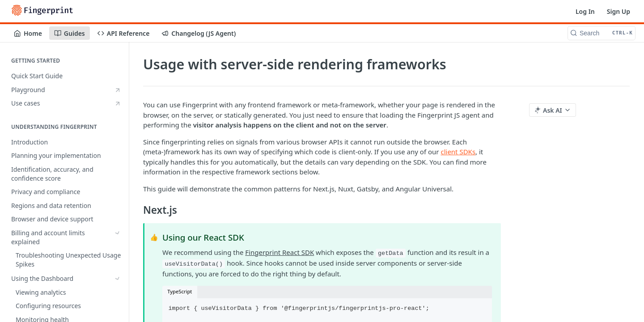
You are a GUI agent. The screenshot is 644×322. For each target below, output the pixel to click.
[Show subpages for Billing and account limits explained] (118, 233)
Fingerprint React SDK (280, 252)
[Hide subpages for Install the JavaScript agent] (118, 294)
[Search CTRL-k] (602, 33)
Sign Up (619, 11)
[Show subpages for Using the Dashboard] (118, 255)
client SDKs (458, 152)
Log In (585, 11)
